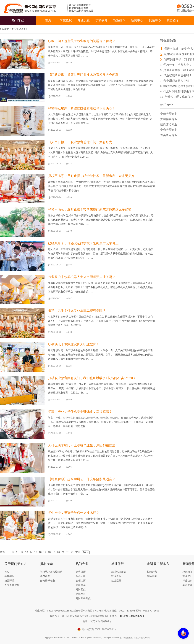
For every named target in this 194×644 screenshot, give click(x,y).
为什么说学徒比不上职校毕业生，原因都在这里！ (83, 445)
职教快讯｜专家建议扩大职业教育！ (74, 344)
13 (27, 552)
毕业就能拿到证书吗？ (178, 75)
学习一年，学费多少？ (178, 65)
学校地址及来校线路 (51, 572)
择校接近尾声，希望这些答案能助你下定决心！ (82, 108)
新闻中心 (137, 20)
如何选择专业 (48, 581)
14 (31, 552)
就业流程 (116, 576)
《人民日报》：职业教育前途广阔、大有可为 (80, 142)
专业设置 (84, 20)
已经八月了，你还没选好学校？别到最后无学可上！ (85, 243)
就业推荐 (119, 20)
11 (17, 552)
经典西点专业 (169, 124)
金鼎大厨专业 (169, 130)
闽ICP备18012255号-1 (132, 616)
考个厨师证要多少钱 (176, 81)
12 (22, 552)
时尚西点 (81, 589)
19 (54, 552)
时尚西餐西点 (83, 598)
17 (45, 552)
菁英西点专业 (169, 135)
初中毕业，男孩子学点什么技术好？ (74, 513)
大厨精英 (81, 585)
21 (63, 552)
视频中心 (155, 20)
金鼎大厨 (81, 576)
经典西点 (81, 594)
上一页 (11, 552)
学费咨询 (45, 576)
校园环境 (9, 581)
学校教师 (101, 20)
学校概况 (66, 20)
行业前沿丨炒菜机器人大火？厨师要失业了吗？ (82, 277)
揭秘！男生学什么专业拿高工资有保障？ (77, 311)
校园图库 (173, 20)
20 (58, 552)
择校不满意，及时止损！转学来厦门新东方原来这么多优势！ (91, 209)
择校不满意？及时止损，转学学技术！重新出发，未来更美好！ (93, 176)
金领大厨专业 (169, 114)
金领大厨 (81, 581)
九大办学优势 (12, 585)
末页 (78, 552)
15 (36, 552)
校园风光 (152, 572)
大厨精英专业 (169, 119)
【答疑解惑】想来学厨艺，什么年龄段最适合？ (82, 479)
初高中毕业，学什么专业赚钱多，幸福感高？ (80, 412)
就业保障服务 (119, 572)
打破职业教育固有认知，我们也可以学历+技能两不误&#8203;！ (93, 378)
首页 (48, 20)
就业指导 (116, 581)
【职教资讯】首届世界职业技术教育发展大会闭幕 (83, 75)
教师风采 (152, 576)
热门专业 (18, 20)
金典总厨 (81, 572)
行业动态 (19, 29)
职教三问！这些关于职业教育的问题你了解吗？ (82, 41)
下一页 (70, 552)
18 (49, 552)
